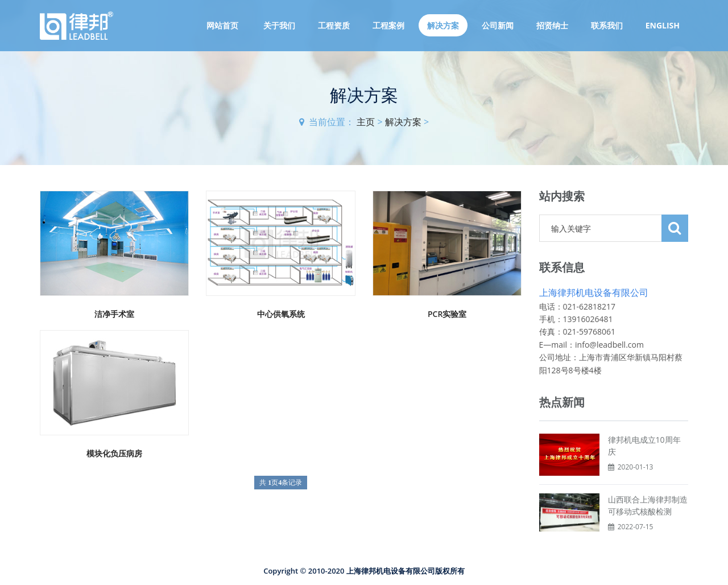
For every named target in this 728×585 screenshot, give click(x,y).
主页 (366, 122)
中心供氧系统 (281, 314)
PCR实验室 (447, 314)
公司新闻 (498, 25)
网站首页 (222, 25)
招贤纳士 (552, 25)
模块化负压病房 (114, 453)
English (663, 25)
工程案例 (388, 25)
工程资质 (334, 25)
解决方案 (443, 25)
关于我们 (279, 25)
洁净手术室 (114, 314)
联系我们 (607, 25)
